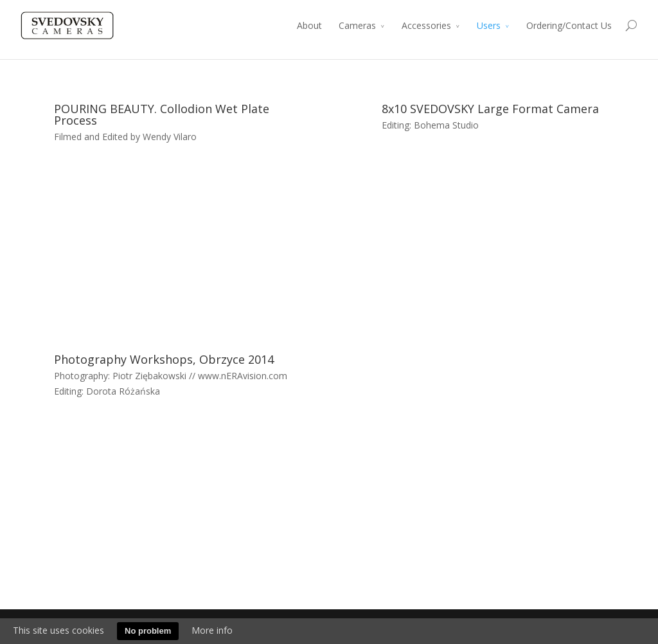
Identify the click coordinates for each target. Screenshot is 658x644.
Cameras (357, 25)
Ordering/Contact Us (569, 25)
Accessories (426, 25)
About (309, 25)
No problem (148, 631)
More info (212, 630)
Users (489, 25)
